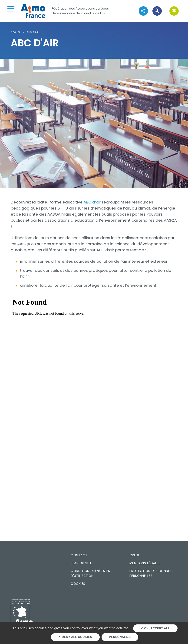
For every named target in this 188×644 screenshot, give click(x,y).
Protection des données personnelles (152, 573)
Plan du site (81, 563)
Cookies (78, 584)
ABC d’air (92, 202)
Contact (79, 555)
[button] (157, 11)
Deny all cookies (75, 637)
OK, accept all (155, 628)
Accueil (16, 32)
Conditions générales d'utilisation (90, 573)
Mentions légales (145, 563)
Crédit (135, 555)
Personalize (120, 637)
